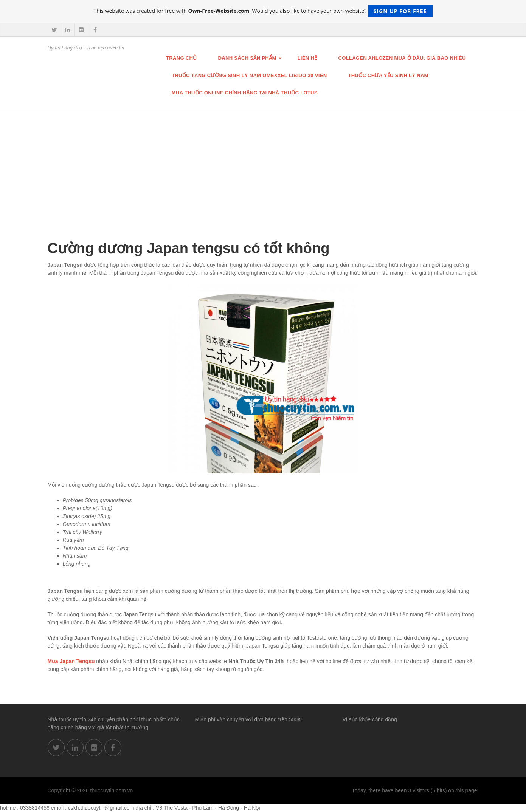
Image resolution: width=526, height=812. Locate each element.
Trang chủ (182, 58)
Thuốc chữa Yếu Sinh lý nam (388, 75)
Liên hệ (307, 58)
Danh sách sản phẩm (247, 58)
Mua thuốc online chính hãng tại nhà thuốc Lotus (245, 93)
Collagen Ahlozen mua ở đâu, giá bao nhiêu (402, 58)
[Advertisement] (263, 168)
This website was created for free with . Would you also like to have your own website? (263, 11)
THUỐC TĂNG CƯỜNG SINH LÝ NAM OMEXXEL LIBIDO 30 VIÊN (249, 75)
